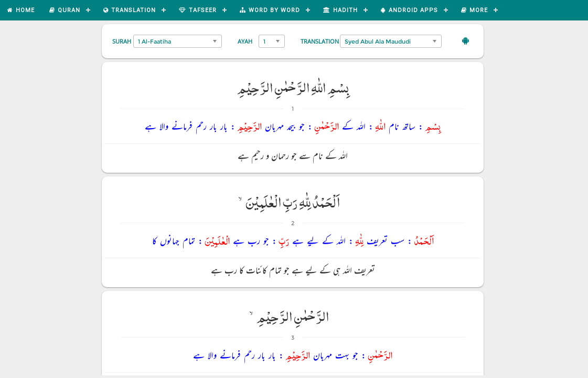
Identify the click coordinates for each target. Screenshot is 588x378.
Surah (122, 41)
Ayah (245, 41)
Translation (320, 41)
